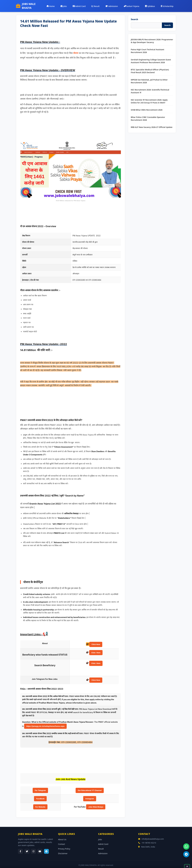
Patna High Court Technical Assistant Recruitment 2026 (147, 48)
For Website (40, 803)
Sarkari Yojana (134, 4)
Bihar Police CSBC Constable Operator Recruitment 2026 (148, 115)
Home (58, 4)
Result (100, 4)
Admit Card (84, 4)
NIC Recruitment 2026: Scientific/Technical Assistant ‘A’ (150, 88)
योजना (76, 50)
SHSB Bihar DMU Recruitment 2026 (147, 107)
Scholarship (168, 4)
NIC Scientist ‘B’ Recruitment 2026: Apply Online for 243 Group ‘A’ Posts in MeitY (149, 98)
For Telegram (40, 787)
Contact (62, 841)
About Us (62, 836)
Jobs (70, 4)
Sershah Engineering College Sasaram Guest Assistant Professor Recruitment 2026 (151, 58)
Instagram (90, 795)
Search (134, 16)
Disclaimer (63, 850)
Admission (115, 4)
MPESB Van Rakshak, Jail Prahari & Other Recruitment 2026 (149, 78)
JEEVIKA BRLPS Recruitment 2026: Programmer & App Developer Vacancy (152, 37)
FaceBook (40, 795)
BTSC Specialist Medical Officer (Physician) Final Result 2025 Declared (150, 68)
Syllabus (151, 4)
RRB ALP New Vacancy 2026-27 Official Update (152, 124)
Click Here (96, 641)
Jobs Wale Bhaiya (96, 803)
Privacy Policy (64, 845)
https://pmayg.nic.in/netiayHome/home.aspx (45, 723)
